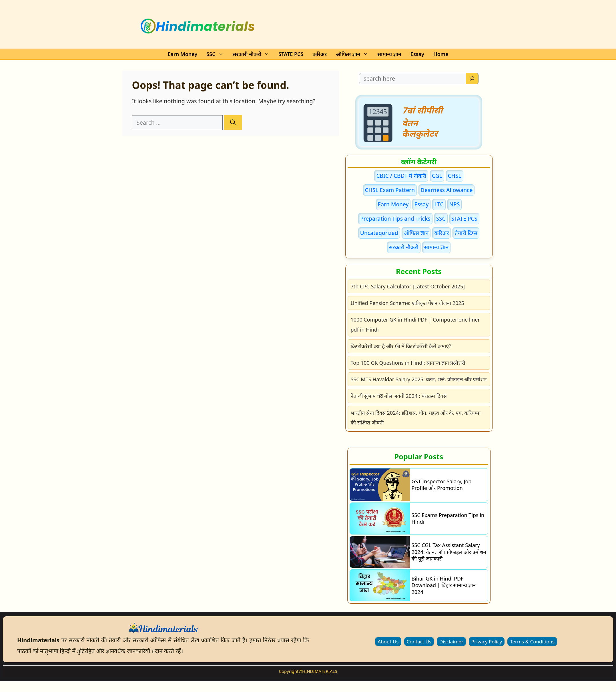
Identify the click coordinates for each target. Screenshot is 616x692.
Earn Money (182, 54)
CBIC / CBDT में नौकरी (401, 176)
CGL (437, 176)
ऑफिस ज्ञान (354, 54)
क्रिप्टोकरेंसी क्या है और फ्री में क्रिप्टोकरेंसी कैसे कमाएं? (401, 346)
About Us (388, 642)
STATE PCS (291, 54)
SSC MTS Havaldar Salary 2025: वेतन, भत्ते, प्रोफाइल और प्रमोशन (419, 379)
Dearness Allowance (446, 190)
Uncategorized (379, 233)
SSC (217, 54)
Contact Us (419, 642)
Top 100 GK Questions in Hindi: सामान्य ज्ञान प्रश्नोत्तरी (408, 363)
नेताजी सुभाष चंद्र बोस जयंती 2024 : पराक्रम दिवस (399, 396)
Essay (417, 54)
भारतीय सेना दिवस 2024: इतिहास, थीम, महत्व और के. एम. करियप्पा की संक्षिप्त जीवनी (416, 418)
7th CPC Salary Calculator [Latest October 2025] (408, 286)
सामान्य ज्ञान (389, 54)
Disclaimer (451, 642)
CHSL (455, 176)
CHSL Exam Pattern (390, 190)
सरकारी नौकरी (253, 54)
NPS (455, 204)
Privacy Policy (487, 642)
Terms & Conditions (532, 642)
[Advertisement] (358, 25)
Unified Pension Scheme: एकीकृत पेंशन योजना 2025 (407, 303)
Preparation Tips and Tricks (395, 219)
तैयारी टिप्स (466, 233)
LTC (439, 204)
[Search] (233, 123)
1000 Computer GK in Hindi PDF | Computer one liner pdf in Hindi (415, 324)
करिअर (320, 54)
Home (441, 54)
